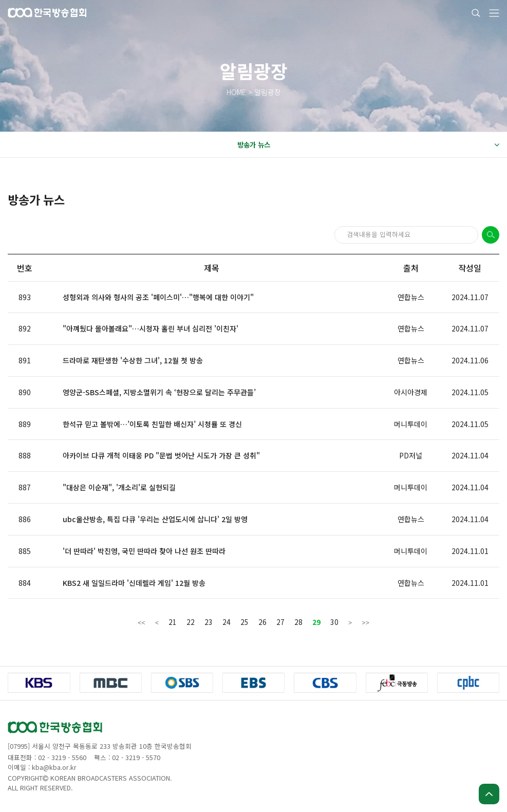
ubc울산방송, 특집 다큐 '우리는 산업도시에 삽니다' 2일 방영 (155, 519)
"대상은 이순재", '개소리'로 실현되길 (119, 487)
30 (334, 622)
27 (280, 622)
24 (227, 622)
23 (209, 622)
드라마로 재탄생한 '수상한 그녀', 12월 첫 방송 (133, 360)
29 (316, 622)
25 (245, 622)
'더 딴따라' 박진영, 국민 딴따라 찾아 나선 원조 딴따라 (144, 551)
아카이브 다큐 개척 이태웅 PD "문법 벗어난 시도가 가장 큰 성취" (161, 455)
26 (262, 622)
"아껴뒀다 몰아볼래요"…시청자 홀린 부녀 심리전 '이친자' (151, 328)
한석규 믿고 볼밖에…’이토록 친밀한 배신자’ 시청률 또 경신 (152, 424)
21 (173, 622)
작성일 (470, 268)
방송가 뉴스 (368, 145)
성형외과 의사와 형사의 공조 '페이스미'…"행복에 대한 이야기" (158, 297)
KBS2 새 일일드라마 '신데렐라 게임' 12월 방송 (134, 583)
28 (298, 622)
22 (191, 622)
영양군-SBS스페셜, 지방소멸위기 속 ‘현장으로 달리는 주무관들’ (159, 392)
